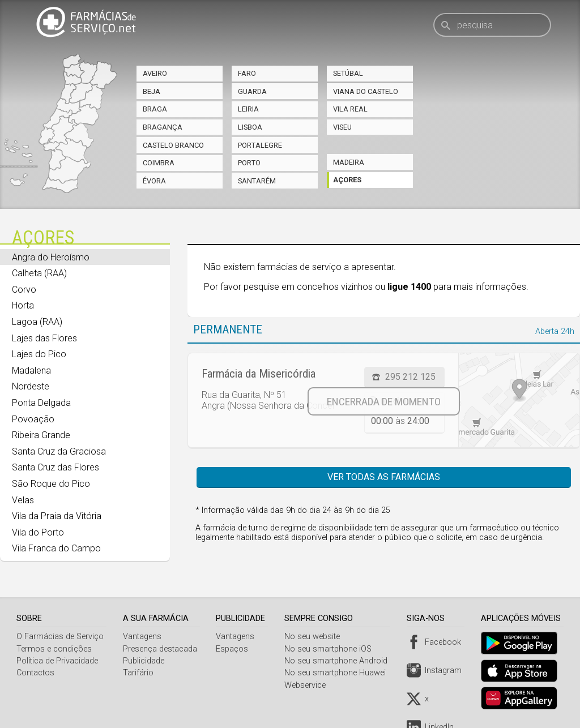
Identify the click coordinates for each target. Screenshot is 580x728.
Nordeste (31, 386)
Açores (347, 180)
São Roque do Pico (51, 484)
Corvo (24, 290)
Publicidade (144, 661)
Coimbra (159, 163)
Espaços (234, 649)
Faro (247, 73)
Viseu (342, 127)
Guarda (252, 91)
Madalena (31, 371)
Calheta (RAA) (39, 273)
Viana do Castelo (366, 91)
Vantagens (143, 637)
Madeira (349, 162)
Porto (249, 163)
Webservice (308, 685)
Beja (152, 91)
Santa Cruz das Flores (56, 467)
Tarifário (139, 673)
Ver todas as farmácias (384, 477)
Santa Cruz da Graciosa (59, 451)
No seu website (315, 637)
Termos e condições (54, 649)
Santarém (257, 181)
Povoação (33, 419)
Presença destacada (161, 649)
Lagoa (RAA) (37, 322)
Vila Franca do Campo (56, 548)
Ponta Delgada (41, 403)
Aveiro (155, 73)
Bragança (163, 127)
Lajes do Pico (39, 354)
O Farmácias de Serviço (60, 637)
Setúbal (348, 73)
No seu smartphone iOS (331, 649)
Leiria (248, 109)
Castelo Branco (173, 145)
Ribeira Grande (41, 435)
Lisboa (250, 127)
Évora (154, 181)
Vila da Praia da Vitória (57, 516)
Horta (23, 305)
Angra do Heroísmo (51, 257)
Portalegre (260, 145)
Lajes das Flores (44, 338)
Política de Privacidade (57, 661)
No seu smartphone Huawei (338, 673)
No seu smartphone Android (339, 661)
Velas (23, 500)
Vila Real (350, 109)
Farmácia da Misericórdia (259, 374)
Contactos (35, 673)
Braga (155, 109)
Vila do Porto (38, 532)
